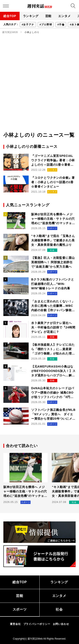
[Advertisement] (39, 90)
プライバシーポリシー (37, 624)
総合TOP (10, 16)
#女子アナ (28, 25)
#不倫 (61, 25)
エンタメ (64, 16)
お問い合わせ (61, 624)
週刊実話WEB (10, 32)
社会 (59, 609)
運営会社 (15, 624)
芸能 (48, 16)
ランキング (31, 16)
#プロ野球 (46, 25)
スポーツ (20, 609)
